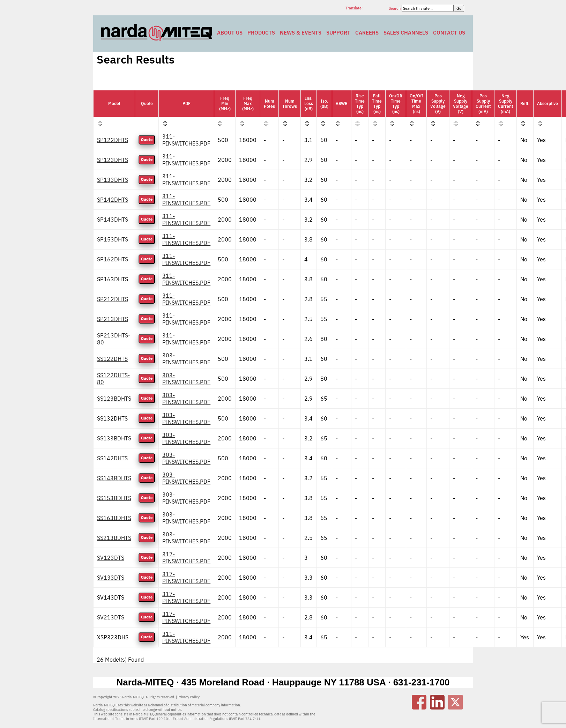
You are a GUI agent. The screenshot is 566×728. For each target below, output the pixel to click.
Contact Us (449, 33)
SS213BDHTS (114, 538)
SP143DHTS (113, 220)
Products (261, 33)
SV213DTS (111, 617)
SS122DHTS (112, 359)
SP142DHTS (113, 200)
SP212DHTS (113, 299)
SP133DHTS (113, 180)
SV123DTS (111, 558)
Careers (367, 33)
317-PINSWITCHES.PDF (186, 558)
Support (338, 33)
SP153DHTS (113, 239)
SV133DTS (111, 578)
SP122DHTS (113, 140)
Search (395, 8)
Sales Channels (406, 33)
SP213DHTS (113, 319)
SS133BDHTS (114, 438)
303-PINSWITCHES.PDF (186, 359)
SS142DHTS (112, 458)
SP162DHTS (113, 259)
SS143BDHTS (114, 478)
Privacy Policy (189, 697)
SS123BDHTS (114, 399)
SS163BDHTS (114, 518)
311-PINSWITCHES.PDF (186, 140)
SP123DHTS (113, 160)
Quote (147, 140)
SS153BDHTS (114, 498)
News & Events (301, 33)
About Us (230, 33)
